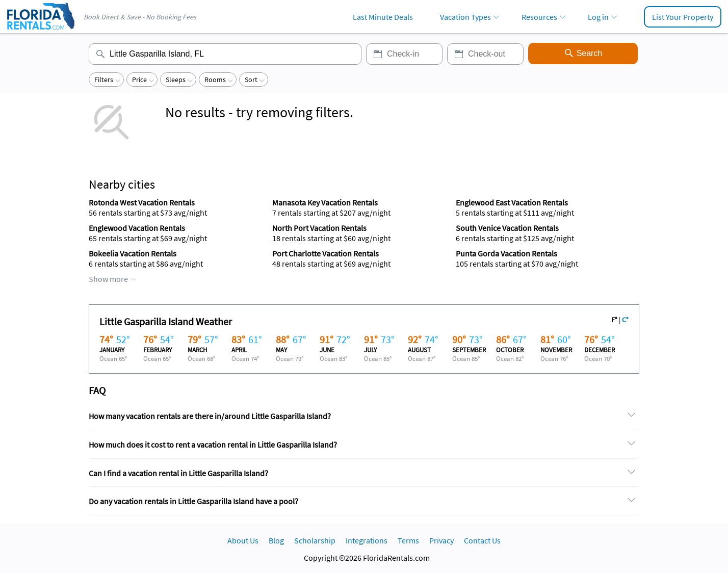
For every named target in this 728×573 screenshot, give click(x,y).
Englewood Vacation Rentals (137, 228)
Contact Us (482, 540)
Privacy (441, 540)
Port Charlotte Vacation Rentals (326, 253)
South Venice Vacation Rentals (507, 228)
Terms (408, 540)
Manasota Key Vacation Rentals (325, 202)
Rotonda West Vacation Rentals (142, 202)
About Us (243, 540)
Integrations (367, 540)
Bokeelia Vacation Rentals (133, 253)
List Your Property (683, 17)
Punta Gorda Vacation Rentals (506, 253)
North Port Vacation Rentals (319, 228)
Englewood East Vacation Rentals (512, 202)
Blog (276, 540)
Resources (539, 17)
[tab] (364, 416)
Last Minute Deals (383, 17)
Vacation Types (465, 17)
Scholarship (315, 540)
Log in (598, 17)
